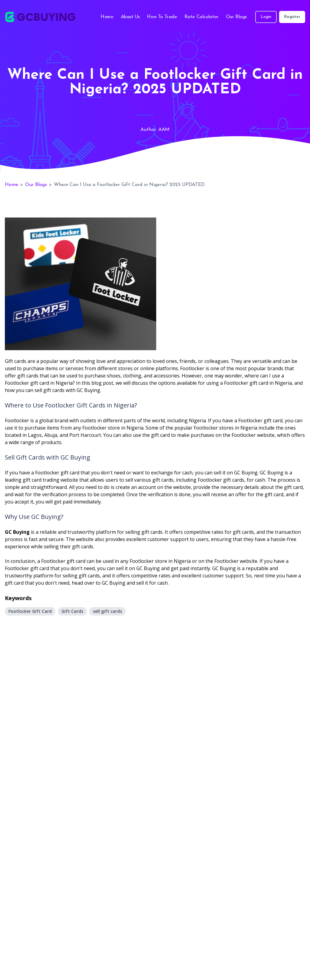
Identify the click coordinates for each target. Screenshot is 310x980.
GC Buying (17, 532)
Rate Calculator (201, 17)
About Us (130, 17)
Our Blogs (236, 17)
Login (266, 17)
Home (107, 17)
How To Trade (162, 17)
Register (292, 17)
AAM (164, 130)
